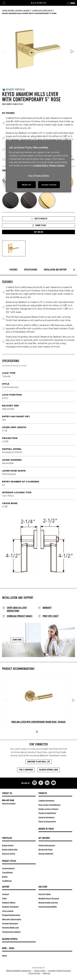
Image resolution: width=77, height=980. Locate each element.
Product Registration (11, 915)
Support (6, 887)
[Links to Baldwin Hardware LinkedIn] (47, 783)
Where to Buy (39, 225)
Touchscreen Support (11, 932)
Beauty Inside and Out (48, 903)
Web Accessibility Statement (19, 971)
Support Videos (9, 903)
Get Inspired (44, 838)
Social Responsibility (48, 907)
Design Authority (46, 854)
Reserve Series (9, 854)
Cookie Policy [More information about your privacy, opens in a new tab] (41, 166)
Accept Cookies (49, 185)
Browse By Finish (46, 829)
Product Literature (10, 923)
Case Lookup (8, 911)
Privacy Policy (40, 971)
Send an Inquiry (9, 803)
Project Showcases (47, 845)
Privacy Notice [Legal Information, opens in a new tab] (57, 166)
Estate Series (8, 845)
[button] (38, 232)
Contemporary (8, 868)
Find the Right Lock (10, 928)
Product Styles (9, 861)
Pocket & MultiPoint (47, 813)
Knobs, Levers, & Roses (48, 809)
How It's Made (45, 894)
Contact (5, 894)
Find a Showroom (26, 770)
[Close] (67, 144)
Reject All (27, 185)
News (5, 956)
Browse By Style (46, 850)
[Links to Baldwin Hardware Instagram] (35, 783)
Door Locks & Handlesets (49, 805)
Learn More (17, 640)
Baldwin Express (10, 939)
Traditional (7, 881)
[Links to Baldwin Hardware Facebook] (41, 783)
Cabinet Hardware (46, 801)
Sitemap (46, 973)
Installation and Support (55, 270)
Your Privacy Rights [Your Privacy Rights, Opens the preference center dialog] (38, 176)
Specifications (31, 270)
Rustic (5, 877)
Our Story (43, 887)
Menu (71, 3)
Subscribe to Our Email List (38, 762)
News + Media (8, 948)
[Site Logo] (38, 3)
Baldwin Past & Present (49, 898)
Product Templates (10, 907)
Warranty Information (12, 919)
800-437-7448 (8, 800)
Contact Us (7, 793)
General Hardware (46, 817)
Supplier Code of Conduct (60, 971)
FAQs (4, 898)
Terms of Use (34, 973)
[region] (38, 166)
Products (43, 793)
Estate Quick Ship (10, 850)
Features (13, 270)
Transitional (7, 872)
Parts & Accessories (47, 821)
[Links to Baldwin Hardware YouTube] (53, 783)
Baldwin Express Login (49, 770)
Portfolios (7, 838)
